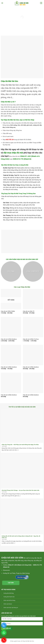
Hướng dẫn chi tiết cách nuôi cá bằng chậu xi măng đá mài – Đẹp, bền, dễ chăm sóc (21, 537)
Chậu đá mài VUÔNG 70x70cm (31, 339)
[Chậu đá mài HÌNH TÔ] (33, 299)
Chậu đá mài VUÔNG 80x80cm (9, 339)
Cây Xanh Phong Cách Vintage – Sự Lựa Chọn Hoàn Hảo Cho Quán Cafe (20, 490)
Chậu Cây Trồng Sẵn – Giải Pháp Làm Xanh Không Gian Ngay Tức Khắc (20, 445)
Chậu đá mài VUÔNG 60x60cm (31, 395)
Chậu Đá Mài (6, 85)
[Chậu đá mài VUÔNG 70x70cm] (33, 327)
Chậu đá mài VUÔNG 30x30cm (9, 367)
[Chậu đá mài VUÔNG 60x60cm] (33, 383)
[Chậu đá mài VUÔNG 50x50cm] (11, 383)
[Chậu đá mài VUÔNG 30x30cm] (11, 355)
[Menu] (2, 3)
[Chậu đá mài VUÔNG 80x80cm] (11, 327)
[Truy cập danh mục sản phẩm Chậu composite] (33, 271)
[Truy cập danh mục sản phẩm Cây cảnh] (11, 271)
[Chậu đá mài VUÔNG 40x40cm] (33, 355)
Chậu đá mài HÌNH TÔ (29, 311)
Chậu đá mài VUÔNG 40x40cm (31, 367)
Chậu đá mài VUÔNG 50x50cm (9, 395)
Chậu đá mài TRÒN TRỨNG (8, 311)
